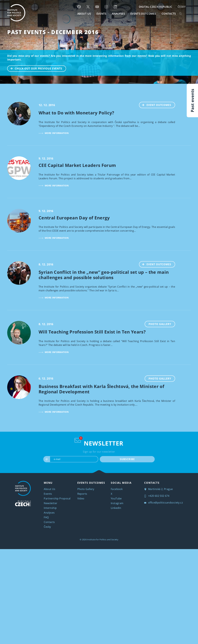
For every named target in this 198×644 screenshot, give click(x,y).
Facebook (117, 489)
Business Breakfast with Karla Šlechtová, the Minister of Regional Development (101, 389)
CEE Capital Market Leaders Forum (77, 165)
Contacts (49, 522)
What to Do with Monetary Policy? (76, 113)
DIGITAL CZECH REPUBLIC (155, 7)
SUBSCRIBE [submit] (127, 459)
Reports (82, 494)
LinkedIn (116, 508)
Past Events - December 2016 (53, 32)
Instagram (117, 503)
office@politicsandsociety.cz (164, 503)
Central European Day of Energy (74, 218)
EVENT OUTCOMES (155, 105)
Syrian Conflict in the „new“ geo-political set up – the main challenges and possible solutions (104, 275)
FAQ (46, 517)
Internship (50, 508)
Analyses (118, 14)
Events (48, 494)
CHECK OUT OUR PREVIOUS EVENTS (35, 68)
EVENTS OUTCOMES (143, 14)
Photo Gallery (160, 324)
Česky (182, 7)
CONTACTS (169, 14)
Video (81, 498)
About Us (49, 489)
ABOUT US (84, 14)
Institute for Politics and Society (103, 539)
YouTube (116, 498)
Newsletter (51, 503)
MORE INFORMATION (54, 133)
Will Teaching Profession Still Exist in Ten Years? (92, 332)
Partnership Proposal (57, 498)
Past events (192, 100)
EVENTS (101, 14)
